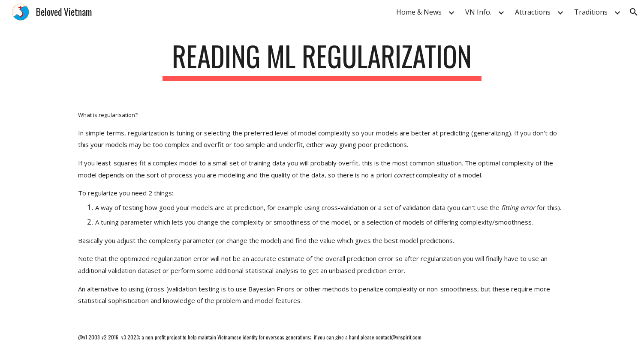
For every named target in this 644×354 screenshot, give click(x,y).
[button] (634, 12)
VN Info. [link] (478, 12)
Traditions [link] (591, 12)
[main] (322, 60)
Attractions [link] (533, 12)
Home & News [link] (419, 12)
